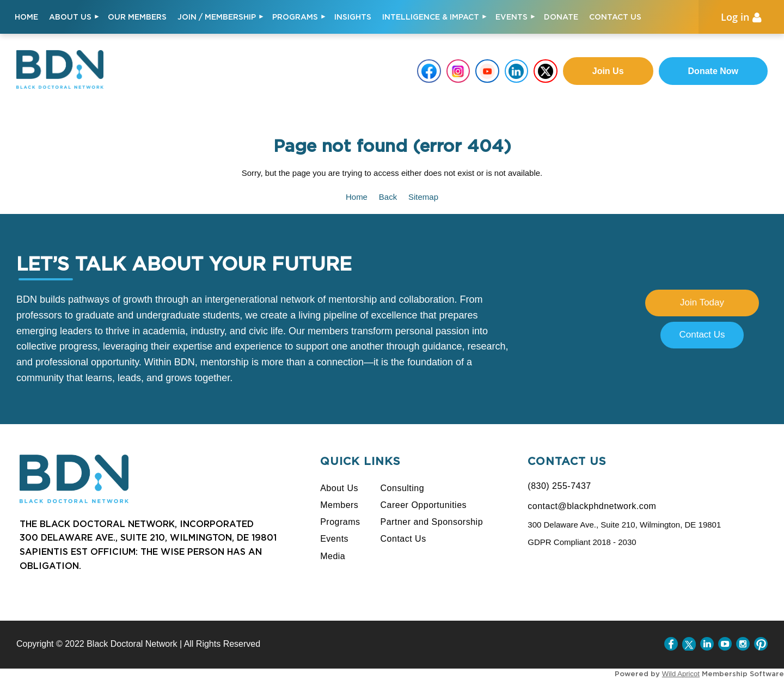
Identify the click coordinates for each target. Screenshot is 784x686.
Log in (735, 17)
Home (357, 197)
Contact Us (702, 335)
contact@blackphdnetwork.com (592, 506)
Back (388, 197)
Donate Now (713, 71)
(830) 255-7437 (559, 486)
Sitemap (423, 197)
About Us (339, 488)
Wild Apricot (681, 674)
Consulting (403, 488)
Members (339, 505)
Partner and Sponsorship (432, 522)
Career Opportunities (424, 505)
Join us (608, 71)
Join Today (702, 302)
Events (334, 539)
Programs (340, 522)
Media (333, 556)
